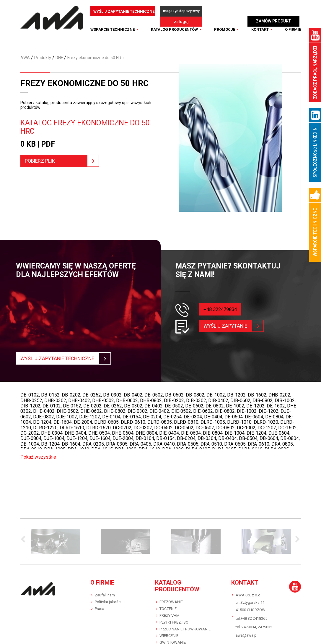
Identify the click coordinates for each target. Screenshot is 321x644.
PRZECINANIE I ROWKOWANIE (185, 625)
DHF (59, 53)
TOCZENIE (168, 604)
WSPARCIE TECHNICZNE (113, 25)
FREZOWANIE (171, 597)
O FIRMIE (293, 25)
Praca (100, 604)
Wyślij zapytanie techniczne (63, 354)
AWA (25, 53)
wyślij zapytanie (229, 321)
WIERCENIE (169, 631)
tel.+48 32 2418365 (251, 614)
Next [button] (296, 535)
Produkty (43, 53)
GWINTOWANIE (173, 638)
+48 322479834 (222, 305)
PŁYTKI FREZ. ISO (174, 618)
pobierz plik (60, 156)
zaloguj (224, 11)
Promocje (225, 25)
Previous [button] (25, 535)
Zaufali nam (105, 591)
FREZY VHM (170, 611)
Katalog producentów (174, 25)
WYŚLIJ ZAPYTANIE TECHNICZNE (124, 11)
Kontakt (260, 25)
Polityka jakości (108, 597)
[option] (56, 537)
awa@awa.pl (247, 631)
